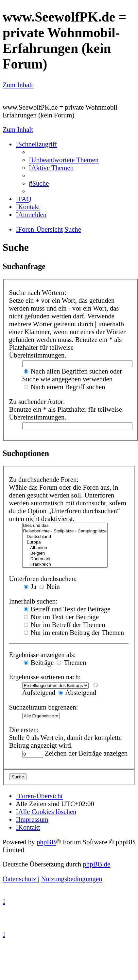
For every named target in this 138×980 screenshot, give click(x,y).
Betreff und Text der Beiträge (67, 609)
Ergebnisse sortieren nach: (45, 677)
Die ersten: (24, 730)
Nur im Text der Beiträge (61, 617)
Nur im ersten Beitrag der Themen (74, 632)
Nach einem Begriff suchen (65, 387)
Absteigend (77, 692)
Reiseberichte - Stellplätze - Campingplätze (65, 531)
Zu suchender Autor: (37, 401)
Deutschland (65, 537)
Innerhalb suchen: (33, 601)
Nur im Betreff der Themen (65, 625)
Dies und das (65, 526)
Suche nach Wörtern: (38, 292)
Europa (65, 542)
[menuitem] (64, 160)
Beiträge (39, 662)
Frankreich (65, 565)
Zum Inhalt (18, 85)
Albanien (65, 548)
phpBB (46, 842)
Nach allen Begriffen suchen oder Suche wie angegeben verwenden (72, 375)
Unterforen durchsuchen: (43, 579)
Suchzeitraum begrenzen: (44, 707)
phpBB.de (96, 864)
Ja (30, 586)
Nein (50, 586)
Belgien (65, 553)
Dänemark (65, 559)
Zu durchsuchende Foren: (44, 479)
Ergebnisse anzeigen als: (43, 655)
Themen (71, 662)
